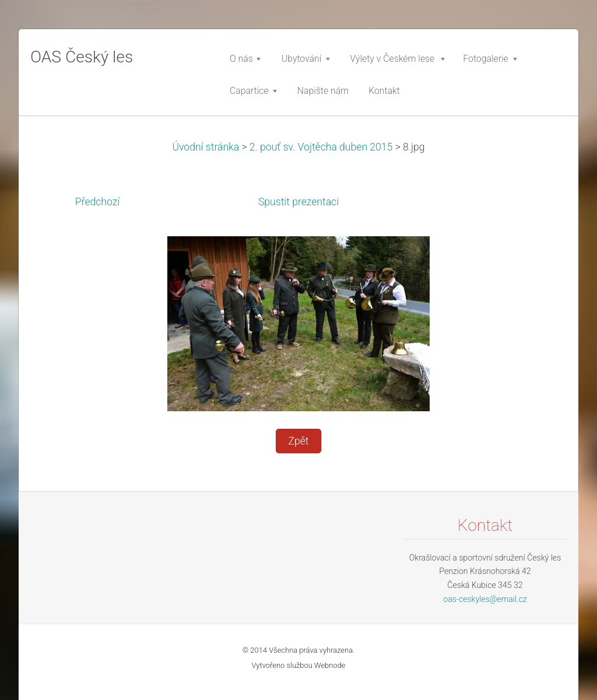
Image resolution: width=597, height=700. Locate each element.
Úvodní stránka (206, 147)
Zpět (298, 441)
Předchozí (97, 202)
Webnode (330, 665)
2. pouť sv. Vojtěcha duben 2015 (321, 147)
